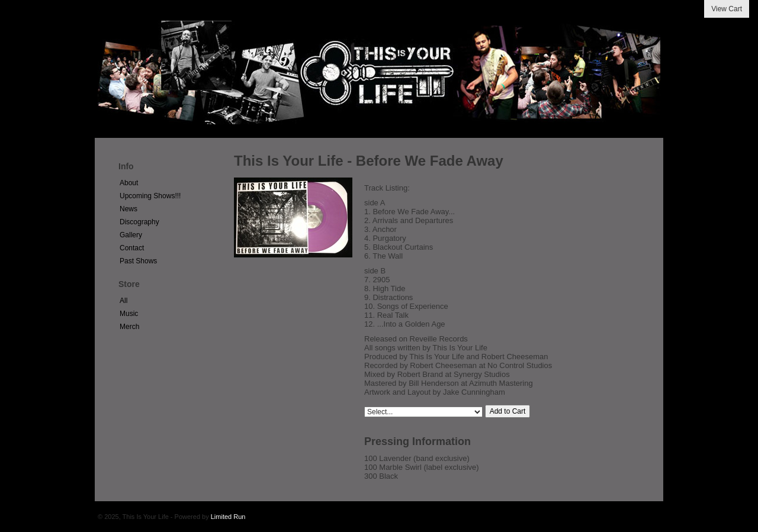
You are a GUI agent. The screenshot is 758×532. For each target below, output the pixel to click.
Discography (139, 222)
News (129, 209)
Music (129, 314)
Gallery (131, 235)
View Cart (727, 9)
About (129, 183)
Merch (129, 327)
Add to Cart (508, 411)
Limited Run (228, 517)
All (123, 301)
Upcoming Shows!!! (150, 196)
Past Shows (138, 261)
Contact (132, 248)
